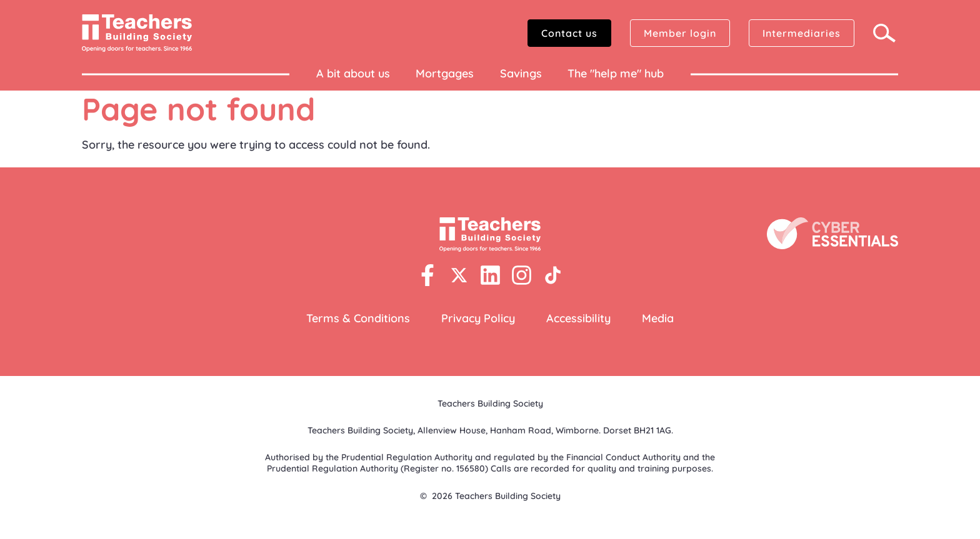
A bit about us (353, 73)
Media (658, 318)
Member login (680, 33)
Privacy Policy (478, 318)
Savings (521, 73)
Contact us (569, 33)
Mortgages (445, 73)
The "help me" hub (616, 73)
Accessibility (578, 318)
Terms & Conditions (358, 318)
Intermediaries (802, 33)
